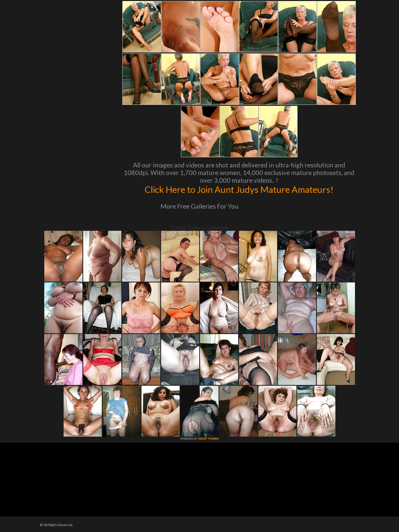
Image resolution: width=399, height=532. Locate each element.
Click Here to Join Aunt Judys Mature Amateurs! (239, 189)
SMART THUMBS (209, 439)
